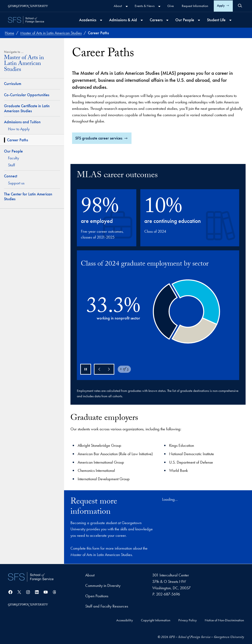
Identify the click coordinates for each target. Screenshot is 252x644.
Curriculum (13, 84)
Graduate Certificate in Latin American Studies (27, 108)
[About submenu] (127, 6)
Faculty (14, 158)
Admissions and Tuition (22, 122)
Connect (11, 176)
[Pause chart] (86, 369)
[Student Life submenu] (230, 20)
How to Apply (19, 129)
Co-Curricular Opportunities (27, 95)
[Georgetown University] (28, 6)
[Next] (109, 369)
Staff (12, 165)
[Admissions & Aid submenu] (142, 20)
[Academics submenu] (101, 20)
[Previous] (99, 369)
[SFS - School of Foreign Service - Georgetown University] (26, 20)
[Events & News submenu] (159, 6)
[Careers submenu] (167, 20)
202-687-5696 (168, 594)
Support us (16, 183)
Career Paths (18, 140)
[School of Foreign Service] (31, 577)
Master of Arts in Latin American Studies (24, 64)
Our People (13, 151)
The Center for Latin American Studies (28, 197)
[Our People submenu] (199, 20)
